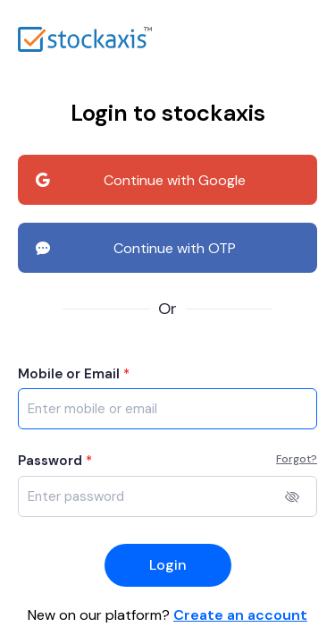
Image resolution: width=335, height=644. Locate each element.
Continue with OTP (136, 249)
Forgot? (297, 459)
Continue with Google (141, 181)
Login (168, 565)
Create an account (240, 615)
